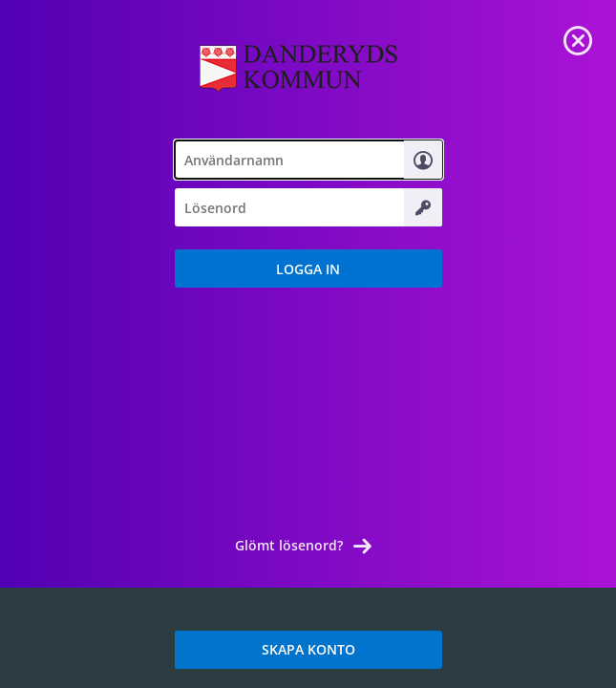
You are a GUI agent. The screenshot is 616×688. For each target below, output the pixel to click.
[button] (308, 269)
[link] (578, 38)
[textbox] (308, 160)
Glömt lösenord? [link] (289, 545)
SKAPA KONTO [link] (308, 649)
